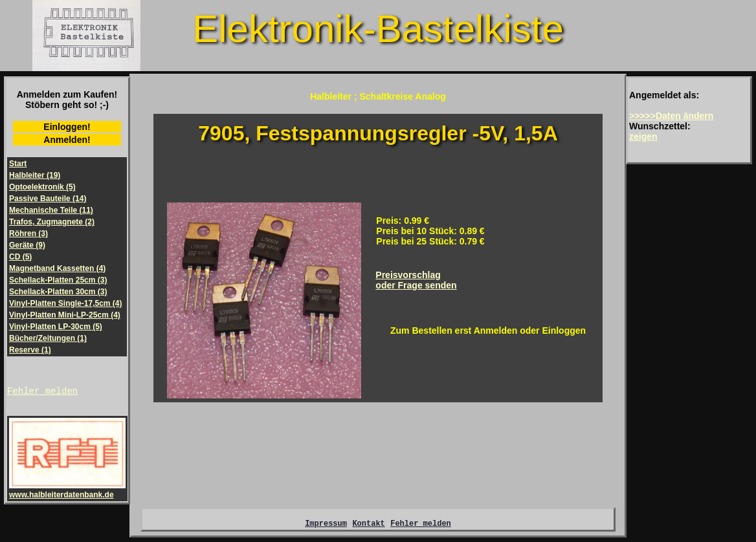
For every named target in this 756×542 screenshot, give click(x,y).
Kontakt (368, 527)
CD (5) (20, 257)
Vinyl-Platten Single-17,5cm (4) (66, 303)
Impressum (326, 527)
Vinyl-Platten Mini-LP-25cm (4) (65, 315)
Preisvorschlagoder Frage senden (416, 280)
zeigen (643, 136)
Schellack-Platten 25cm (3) (58, 280)
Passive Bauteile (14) (48, 199)
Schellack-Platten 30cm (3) (58, 292)
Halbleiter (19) (35, 175)
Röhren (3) (28, 233)
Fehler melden (42, 392)
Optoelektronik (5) (42, 187)
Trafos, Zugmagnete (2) (52, 222)
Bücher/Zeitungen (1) (48, 338)
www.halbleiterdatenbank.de (67, 492)
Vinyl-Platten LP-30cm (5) (56, 327)
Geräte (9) (27, 245)
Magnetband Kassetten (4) (57, 268)
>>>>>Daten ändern (671, 116)
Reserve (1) (30, 350)
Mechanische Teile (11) (51, 210)
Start (18, 164)
